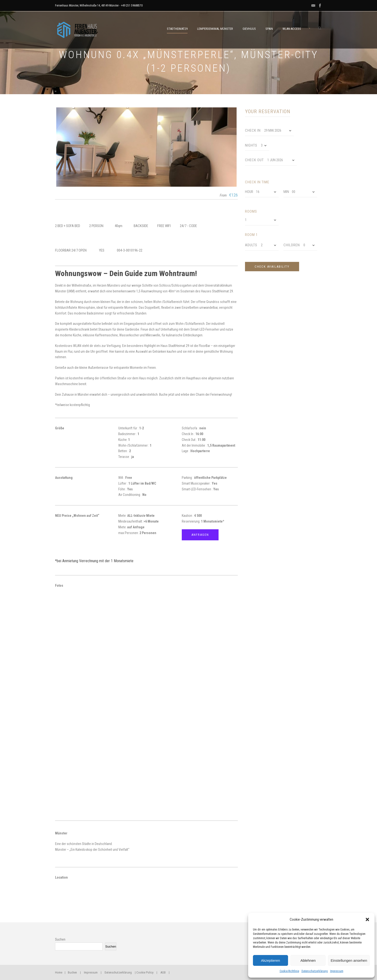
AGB (163, 972)
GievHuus (249, 29)
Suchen (60, 939)
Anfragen (200, 535)
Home (59, 972)
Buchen (72, 972)
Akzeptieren (270, 960)
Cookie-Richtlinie (289, 971)
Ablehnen (308, 960)
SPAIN (269, 29)
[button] (367, 919)
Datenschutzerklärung (315, 971)
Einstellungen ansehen (349, 960)
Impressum (337, 971)
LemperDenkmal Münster (215, 29)
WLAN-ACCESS (292, 29)
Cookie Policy (145, 972)
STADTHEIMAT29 (177, 29)
